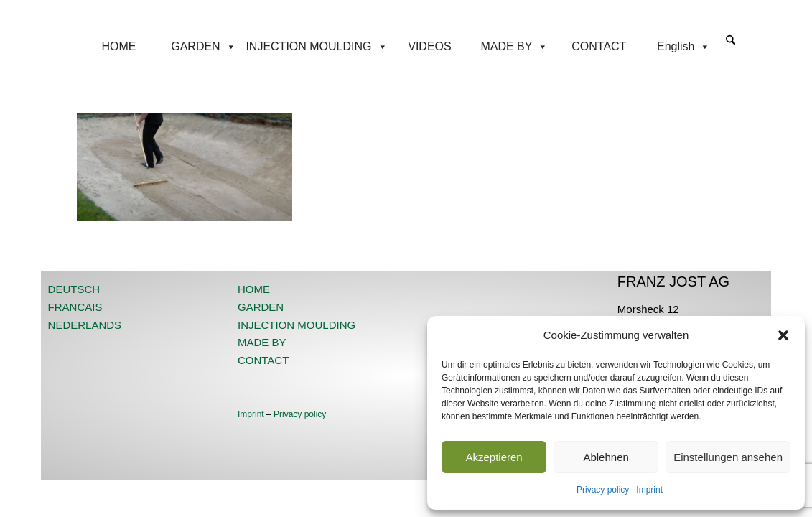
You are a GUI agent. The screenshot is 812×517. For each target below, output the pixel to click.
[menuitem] (731, 47)
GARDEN (203, 47)
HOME (119, 46)
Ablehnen (606, 457)
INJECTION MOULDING (316, 47)
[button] (783, 335)
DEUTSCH (74, 289)
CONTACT (599, 46)
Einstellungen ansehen (728, 457)
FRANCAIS (75, 307)
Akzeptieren (494, 457)
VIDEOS (429, 46)
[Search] (731, 41)
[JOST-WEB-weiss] (406, 16)
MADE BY (514, 47)
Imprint (649, 490)
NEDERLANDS (85, 325)
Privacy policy (603, 490)
